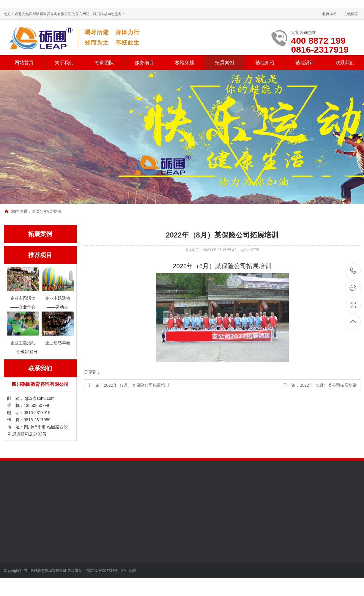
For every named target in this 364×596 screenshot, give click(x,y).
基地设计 (305, 63)
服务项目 (144, 63)
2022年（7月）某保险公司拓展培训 (137, 385)
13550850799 (353, 271)
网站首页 (24, 63)
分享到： (92, 372)
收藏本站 (330, 14)
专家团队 (104, 63)
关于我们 (64, 63)
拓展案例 (225, 63)
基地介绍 (265, 63)
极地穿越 (185, 63)
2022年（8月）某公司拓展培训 (328, 385)
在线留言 (351, 14)
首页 (36, 211)
